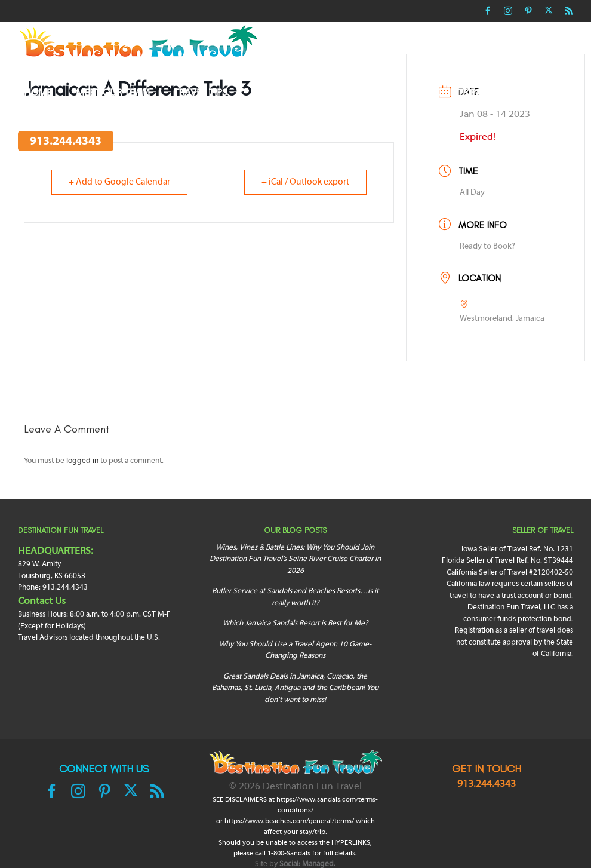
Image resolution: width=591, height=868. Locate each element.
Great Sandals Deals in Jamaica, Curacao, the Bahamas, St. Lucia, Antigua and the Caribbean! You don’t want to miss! (295, 688)
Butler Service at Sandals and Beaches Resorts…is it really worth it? (295, 597)
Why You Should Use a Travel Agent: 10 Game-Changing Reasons (295, 651)
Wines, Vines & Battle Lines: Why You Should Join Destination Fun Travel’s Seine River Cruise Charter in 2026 (295, 559)
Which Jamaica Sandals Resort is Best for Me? (295, 624)
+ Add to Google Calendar (119, 182)
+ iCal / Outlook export (305, 182)
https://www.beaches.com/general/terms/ (289, 821)
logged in (82, 461)
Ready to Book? (487, 246)
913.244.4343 (487, 784)
